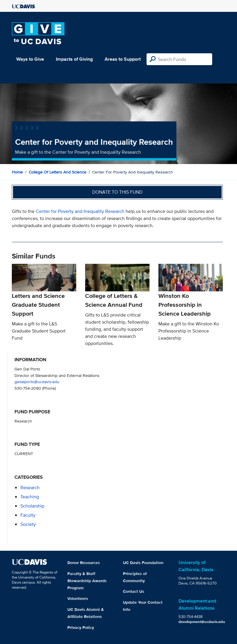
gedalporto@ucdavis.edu (37, 382)
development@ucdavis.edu (202, 622)
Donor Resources (84, 563)
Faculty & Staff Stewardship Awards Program (87, 581)
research (30, 488)
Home (17, 172)
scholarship (32, 506)
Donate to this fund (117, 192)
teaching (30, 497)
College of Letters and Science (57, 172)
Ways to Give (30, 59)
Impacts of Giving (74, 59)
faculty (28, 515)
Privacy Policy (81, 627)
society (28, 524)
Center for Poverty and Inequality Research (80, 211)
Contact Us (134, 591)
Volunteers (78, 598)
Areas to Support (123, 59)
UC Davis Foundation (143, 563)
